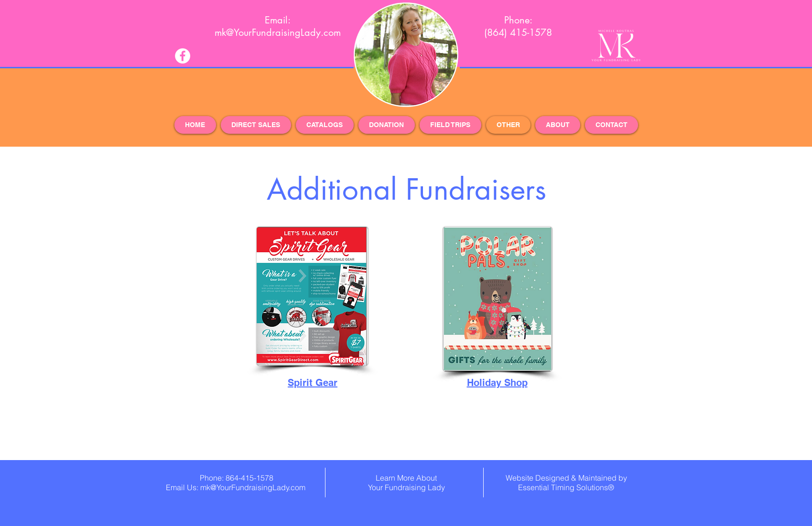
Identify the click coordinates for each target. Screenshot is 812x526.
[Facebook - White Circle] (183, 56)
